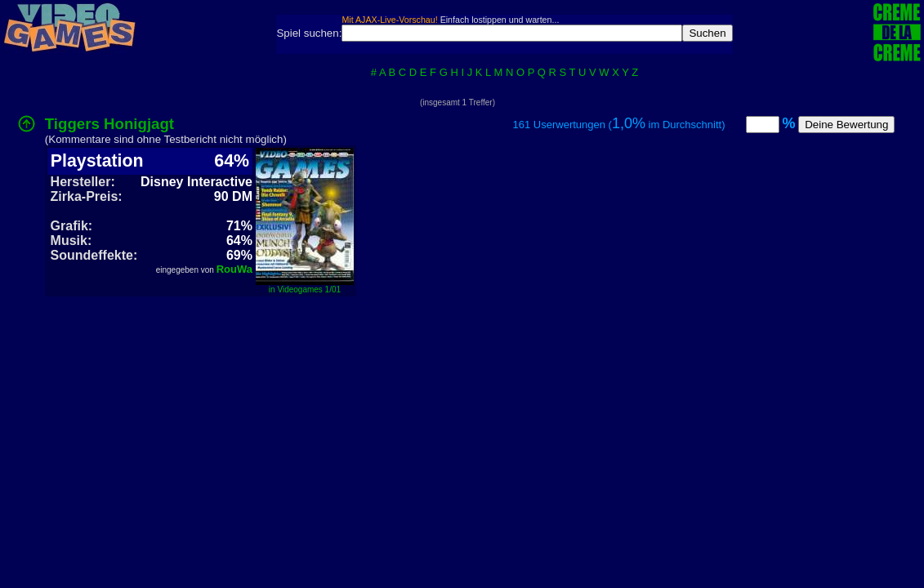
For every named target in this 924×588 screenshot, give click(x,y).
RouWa (234, 269)
